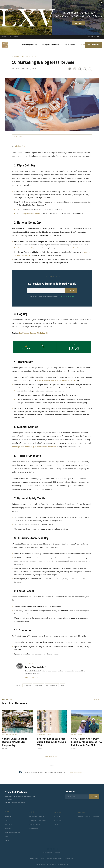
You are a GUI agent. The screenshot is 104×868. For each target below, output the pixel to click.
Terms (43, 859)
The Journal (84, 45)
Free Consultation (93, 45)
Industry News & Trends (29, 56)
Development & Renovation (51, 45)
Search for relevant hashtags (25, 248)
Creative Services (70, 45)
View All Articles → (52, 756)
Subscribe (71, 291)
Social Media (39, 685)
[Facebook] (98, 37)
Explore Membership (77, 772)
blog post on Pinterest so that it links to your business (56, 380)
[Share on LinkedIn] (70, 69)
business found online (75, 248)
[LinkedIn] (92, 37)
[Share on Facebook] (80, 69)
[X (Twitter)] (101, 37)
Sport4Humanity (48, 852)
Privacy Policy (34, 859)
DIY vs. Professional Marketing (29, 214)
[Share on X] (75, 69)
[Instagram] (95, 37)
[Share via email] (85, 69)
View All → (98, 700)
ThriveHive (20, 146)
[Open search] (89, 37)
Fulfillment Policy (69, 859)
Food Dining (27, 685)
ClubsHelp (58, 852)
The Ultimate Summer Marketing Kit (34, 333)
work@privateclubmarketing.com (15, 802)
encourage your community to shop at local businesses (34, 447)
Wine (63, 685)
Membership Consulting (30, 45)
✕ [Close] (101, 3)
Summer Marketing (52, 685)
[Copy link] (90, 69)
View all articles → (32, 678)
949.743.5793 (6, 37)
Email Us (15, 37)
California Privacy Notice (54, 859)
